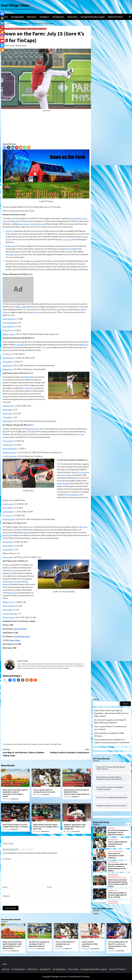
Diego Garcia (15, 799)
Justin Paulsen (66, 475)
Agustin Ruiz (8, 535)
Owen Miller (8, 508)
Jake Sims (26, 532)
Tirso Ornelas (8, 441)
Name (5, 887)
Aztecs (110, 851)
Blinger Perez (12, 593)
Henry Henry (15, 640)
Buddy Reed (15, 221)
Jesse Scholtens (20, 629)
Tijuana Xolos (72, 17)
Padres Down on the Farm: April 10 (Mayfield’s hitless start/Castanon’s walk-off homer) (77, 792)
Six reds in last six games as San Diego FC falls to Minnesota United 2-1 (110, 721)
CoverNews (74, 976)
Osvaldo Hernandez (22, 636)
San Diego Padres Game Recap (73, 819)
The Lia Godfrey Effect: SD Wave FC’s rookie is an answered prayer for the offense (112, 741)
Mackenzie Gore (12, 744)
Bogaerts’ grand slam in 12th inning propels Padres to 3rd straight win (75, 827)
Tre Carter (7, 515)
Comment (7, 859)
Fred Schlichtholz (9, 456)
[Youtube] (2, 41)
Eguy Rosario (8, 358)
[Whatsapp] (25, 147)
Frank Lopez (82, 527)
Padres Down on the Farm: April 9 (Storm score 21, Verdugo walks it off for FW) (46, 827)
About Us (4, 17)
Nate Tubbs (41, 949)
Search (96, 699)
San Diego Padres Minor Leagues (93, 17)
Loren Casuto (76, 831)
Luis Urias (10, 231)
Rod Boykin (7, 410)
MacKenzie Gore (32, 429)
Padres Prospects (44, 744)
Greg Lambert (8, 546)
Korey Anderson (73, 495)
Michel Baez (30, 377)
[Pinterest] (17, 147)
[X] (9, 147)
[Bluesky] (2, 45)
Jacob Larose (14, 829)
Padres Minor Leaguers (30, 744)
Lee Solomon (8, 549)
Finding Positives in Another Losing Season (68, 751)
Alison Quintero (9, 606)
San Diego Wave (58, 17)
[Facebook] (5, 147)
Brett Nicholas (8, 326)
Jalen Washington (10, 449)
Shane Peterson (9, 319)
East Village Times (15, 5)
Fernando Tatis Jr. (76, 218)
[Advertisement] (46, 128)
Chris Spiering (95, 949)
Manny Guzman (13, 570)
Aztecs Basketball (118, 851)
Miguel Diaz (84, 345)
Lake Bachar (21, 345)
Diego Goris (32, 312)
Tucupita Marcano (10, 614)
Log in (4, 964)
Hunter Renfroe (36, 224)
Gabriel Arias (8, 445)
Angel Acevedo (63, 483)
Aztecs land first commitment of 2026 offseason (109, 734)
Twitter (96, 914)
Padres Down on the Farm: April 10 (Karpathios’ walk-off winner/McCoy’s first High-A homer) (15, 793)
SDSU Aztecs (32, 17)
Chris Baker (7, 417)
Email (49, 887)
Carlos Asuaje (24, 224)
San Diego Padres (17, 17)
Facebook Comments (27, 849)
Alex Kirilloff (72, 249)
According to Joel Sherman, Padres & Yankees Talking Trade (24, 752)
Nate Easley (7, 413)
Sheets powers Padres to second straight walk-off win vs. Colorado (15, 826)
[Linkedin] (13, 147)
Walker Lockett (21, 307)
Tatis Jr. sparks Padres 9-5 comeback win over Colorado (44, 791)
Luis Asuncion (84, 472)
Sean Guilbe (7, 610)
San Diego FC (44, 17)
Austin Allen (7, 362)
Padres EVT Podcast (115, 17)
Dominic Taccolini (14, 582)
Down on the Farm (8, 29)
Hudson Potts (30, 388)
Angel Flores (46, 794)
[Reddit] (21, 147)
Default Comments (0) (10, 849)
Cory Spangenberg (10, 323)
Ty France (46, 347)
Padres (20, 744)
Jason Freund (21, 46)
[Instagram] (2, 36)
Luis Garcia (67, 239)
